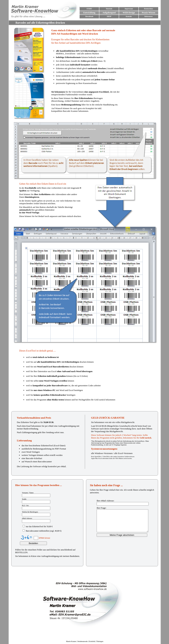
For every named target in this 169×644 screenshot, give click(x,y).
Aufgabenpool (109, 13)
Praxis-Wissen (149, 13)
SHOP (109, 16)
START (89, 9)
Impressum (129, 9)
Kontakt (129, 16)
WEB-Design (129, 13)
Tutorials (109, 9)
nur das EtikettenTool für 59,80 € (39, 526)
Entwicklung (89, 13)
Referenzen (148, 16)
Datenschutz (149, 9)
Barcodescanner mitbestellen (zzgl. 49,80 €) (43, 531)
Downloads (89, 16)
